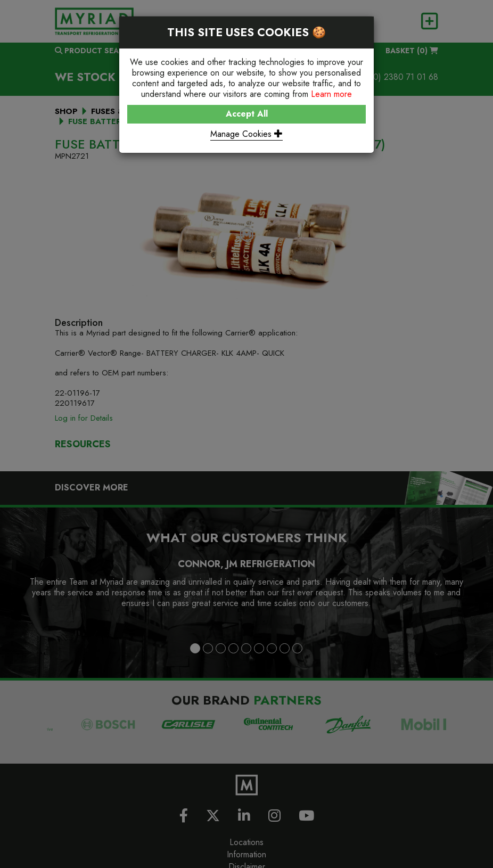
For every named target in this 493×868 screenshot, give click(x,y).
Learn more (331, 94)
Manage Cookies (246, 134)
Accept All (247, 114)
